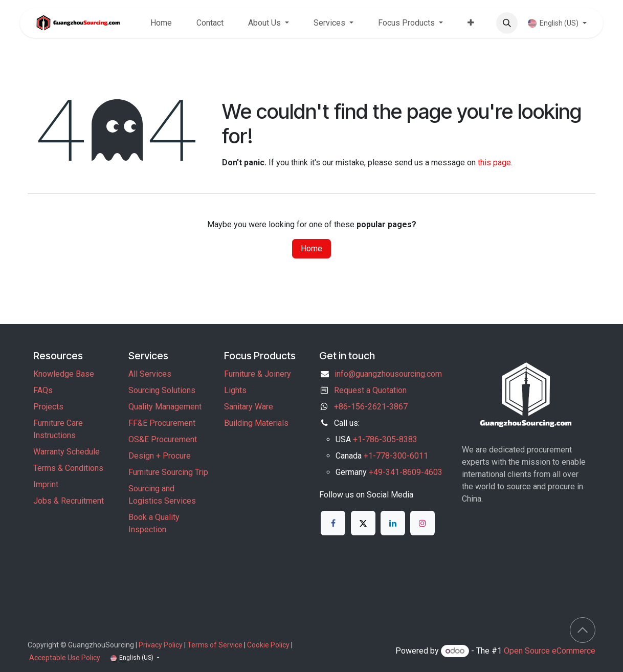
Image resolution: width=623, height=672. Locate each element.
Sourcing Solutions (162, 390)
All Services (150, 374)
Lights (235, 390)
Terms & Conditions (68, 468)
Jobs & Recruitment (69, 501)
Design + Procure (160, 456)
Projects (48, 407)
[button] (507, 23)
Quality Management (165, 407)
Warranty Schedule (66, 452)
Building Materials (256, 423)
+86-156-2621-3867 (371, 407)
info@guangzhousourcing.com (388, 374)
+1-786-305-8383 (385, 439)
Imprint (46, 484)
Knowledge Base (64, 374)
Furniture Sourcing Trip (168, 472)
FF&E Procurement (162, 423)
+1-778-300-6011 (396, 456)
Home (311, 248)
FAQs (43, 390)
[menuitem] (161, 23)
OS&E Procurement (163, 439)
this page (494, 162)
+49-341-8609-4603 (406, 472)
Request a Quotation (370, 390)
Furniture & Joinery (258, 374)
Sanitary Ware (249, 407)
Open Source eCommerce (550, 651)
